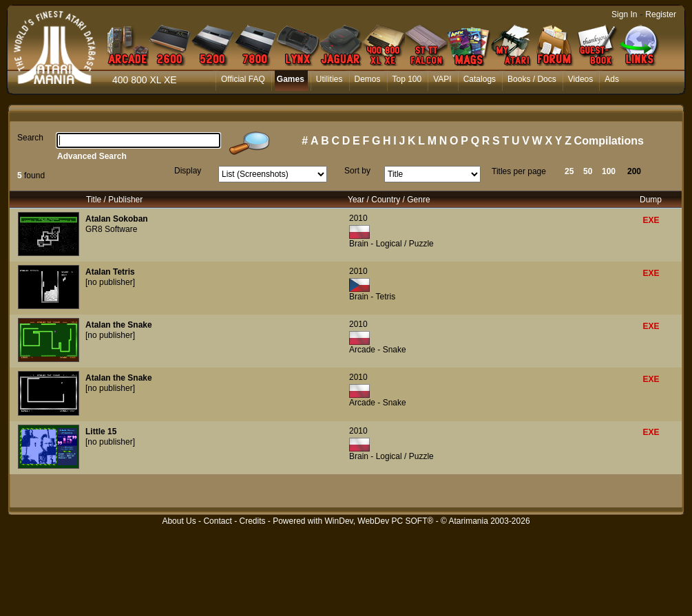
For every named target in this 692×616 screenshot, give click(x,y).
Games (291, 79)
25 (569, 171)
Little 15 (101, 432)
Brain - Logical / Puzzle (391, 244)
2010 (358, 218)
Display (188, 171)
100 (609, 171)
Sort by (357, 171)
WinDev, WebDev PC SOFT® (379, 521)
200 (634, 171)
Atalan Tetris (110, 272)
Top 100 (407, 79)
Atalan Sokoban (117, 219)
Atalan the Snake (119, 325)
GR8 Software (111, 229)
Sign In (624, 14)
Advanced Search (92, 156)
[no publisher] (110, 282)
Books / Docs (532, 79)
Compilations (609, 141)
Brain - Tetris (372, 297)
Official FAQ (243, 79)
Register (661, 14)
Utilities (329, 79)
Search (30, 138)
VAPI (442, 79)
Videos (580, 79)
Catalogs (480, 79)
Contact (217, 521)
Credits (252, 521)
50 (588, 171)
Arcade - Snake (378, 350)
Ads (612, 79)
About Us (179, 521)
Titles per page (519, 171)
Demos (368, 79)
